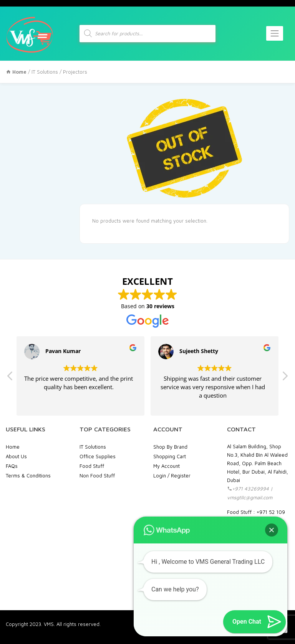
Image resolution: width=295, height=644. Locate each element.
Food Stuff (92, 466)
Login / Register (172, 476)
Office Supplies (98, 456)
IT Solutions (45, 72)
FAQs (12, 466)
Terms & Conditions (28, 476)
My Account (167, 466)
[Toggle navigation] (275, 33)
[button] (285, 378)
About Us (16, 456)
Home (13, 447)
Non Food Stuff (97, 476)
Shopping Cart (170, 456)
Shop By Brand (170, 447)
